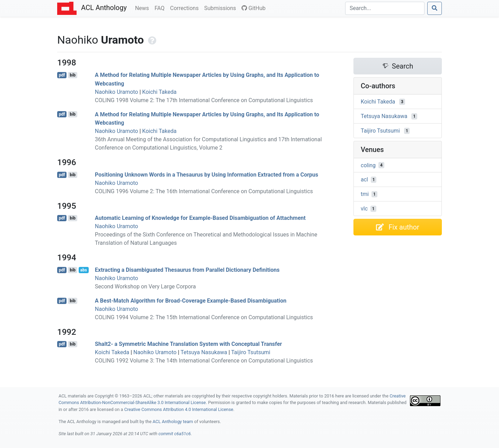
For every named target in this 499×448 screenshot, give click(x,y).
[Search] (385, 8)
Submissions (221, 8)
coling (368, 165)
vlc (364, 209)
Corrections (186, 8)
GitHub (253, 8)
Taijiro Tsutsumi (251, 352)
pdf (62, 75)
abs (83, 270)
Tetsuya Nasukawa (204, 352)
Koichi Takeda (159, 92)
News (143, 8)
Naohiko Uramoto (117, 92)
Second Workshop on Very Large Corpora (145, 286)
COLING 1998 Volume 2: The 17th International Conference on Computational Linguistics (204, 100)
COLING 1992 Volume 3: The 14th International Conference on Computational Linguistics (204, 361)
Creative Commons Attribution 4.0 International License (179, 409)
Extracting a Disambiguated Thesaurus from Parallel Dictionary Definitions (187, 270)
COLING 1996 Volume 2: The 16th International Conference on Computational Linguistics (204, 191)
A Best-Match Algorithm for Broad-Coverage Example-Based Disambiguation (191, 301)
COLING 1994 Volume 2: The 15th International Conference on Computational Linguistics (204, 317)
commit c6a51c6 (174, 434)
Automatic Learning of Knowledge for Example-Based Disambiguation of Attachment (200, 218)
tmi (365, 194)
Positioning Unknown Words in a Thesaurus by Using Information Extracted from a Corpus (207, 175)
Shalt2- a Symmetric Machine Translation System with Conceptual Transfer (189, 344)
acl (364, 180)
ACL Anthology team (173, 422)
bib (73, 75)
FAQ (161, 8)
